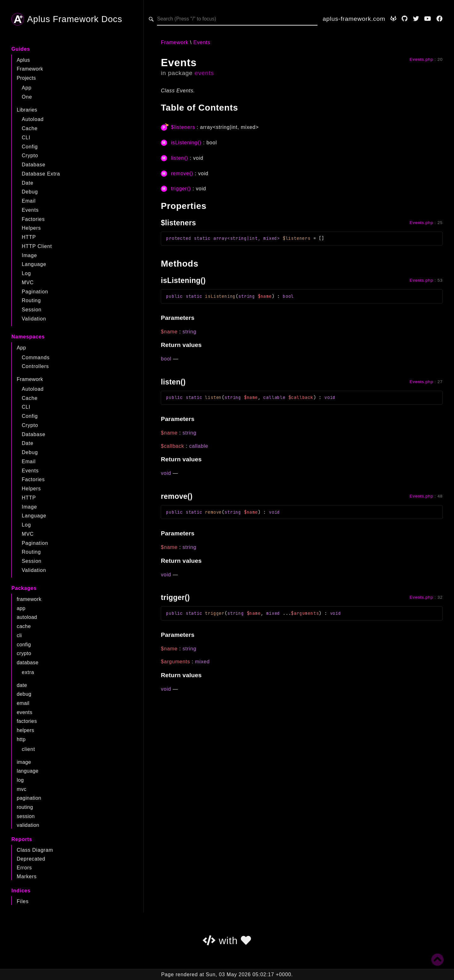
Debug (30, 192)
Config (30, 147)
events (25, 712)
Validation (34, 319)
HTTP (29, 237)
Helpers (31, 228)
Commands (36, 357)
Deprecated (31, 859)
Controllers (35, 366)
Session (32, 310)
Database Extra (41, 174)
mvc (22, 789)
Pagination (35, 292)
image (24, 762)
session (26, 816)
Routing (31, 300)
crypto (24, 653)
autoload (27, 617)
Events (30, 210)
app (21, 608)
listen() (179, 158)
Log (26, 273)
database (28, 663)
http (21, 739)
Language (34, 264)
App (27, 88)
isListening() (186, 143)
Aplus (23, 60)
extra (28, 672)
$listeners (183, 127)
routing (25, 807)
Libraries (27, 110)
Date (28, 183)
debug (24, 694)
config (24, 645)
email (23, 703)
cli (19, 635)
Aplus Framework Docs (67, 19)
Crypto (30, 156)
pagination (29, 798)
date (22, 685)
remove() (182, 173)
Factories (33, 219)
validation (28, 825)
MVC (28, 282)
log (20, 780)
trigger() (181, 189)
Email (29, 201)
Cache (30, 128)
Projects (26, 78)
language (28, 771)
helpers (25, 730)
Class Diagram (35, 850)
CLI (26, 138)
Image (29, 255)
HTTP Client (37, 246)
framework (29, 599)
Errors (24, 868)
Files (23, 901)
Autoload (33, 119)
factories (27, 721)
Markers (27, 876)
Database (34, 165)
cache (24, 626)
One (27, 97)
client (28, 749)
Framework (30, 69)
